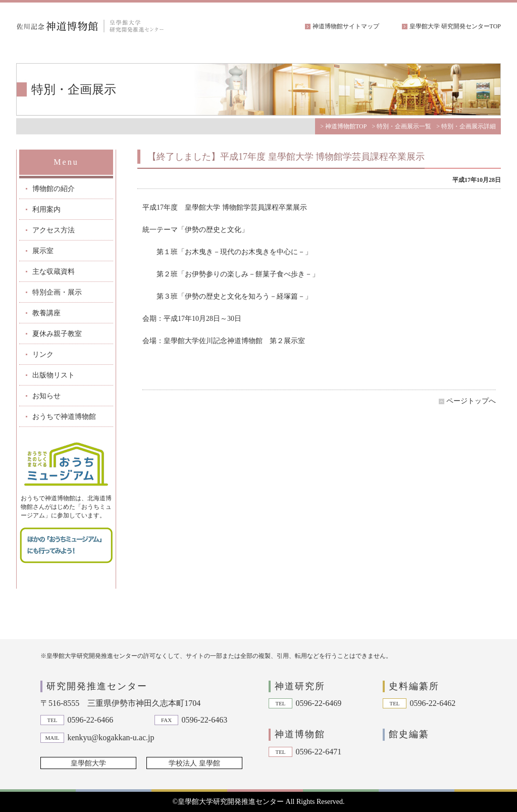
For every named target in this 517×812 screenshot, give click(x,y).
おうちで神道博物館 (64, 417)
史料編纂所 (414, 686)
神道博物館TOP (346, 126)
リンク (43, 354)
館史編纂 (409, 734)
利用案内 (46, 209)
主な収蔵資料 (54, 272)
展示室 (43, 251)
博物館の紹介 (54, 189)
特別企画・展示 (57, 292)
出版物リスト (54, 375)
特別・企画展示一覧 (404, 126)
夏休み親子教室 (57, 334)
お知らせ (46, 396)
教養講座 (46, 313)
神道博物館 (300, 734)
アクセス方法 (54, 230)
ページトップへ (471, 401)
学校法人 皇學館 (194, 763)
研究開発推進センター (97, 686)
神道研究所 (300, 686)
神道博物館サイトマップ (346, 26)
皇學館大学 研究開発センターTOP (455, 26)
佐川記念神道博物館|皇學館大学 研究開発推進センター (92, 26)
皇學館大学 (88, 763)
